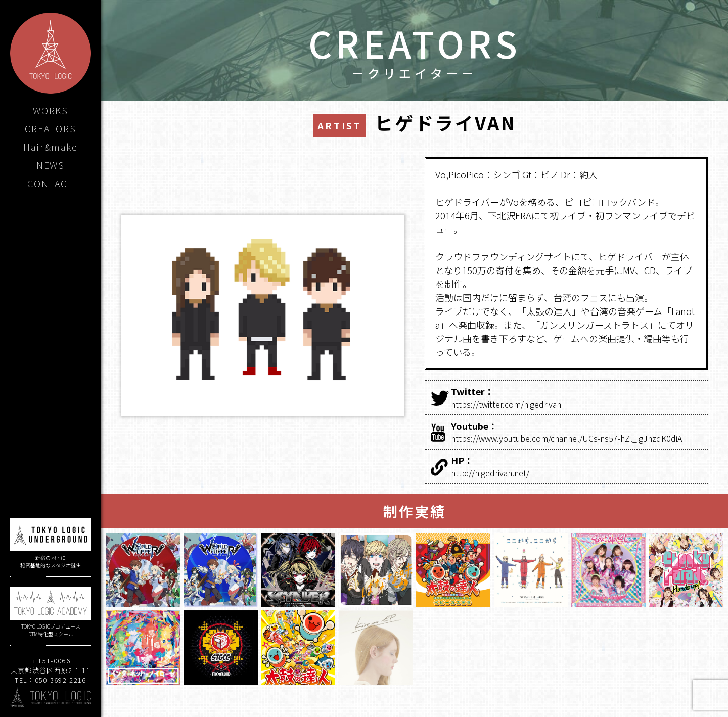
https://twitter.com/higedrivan (577, 397)
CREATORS (50, 128)
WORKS (51, 110)
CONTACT (51, 183)
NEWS (51, 165)
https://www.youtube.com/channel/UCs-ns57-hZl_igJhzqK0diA (577, 432)
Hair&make (50, 147)
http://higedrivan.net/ (577, 466)
